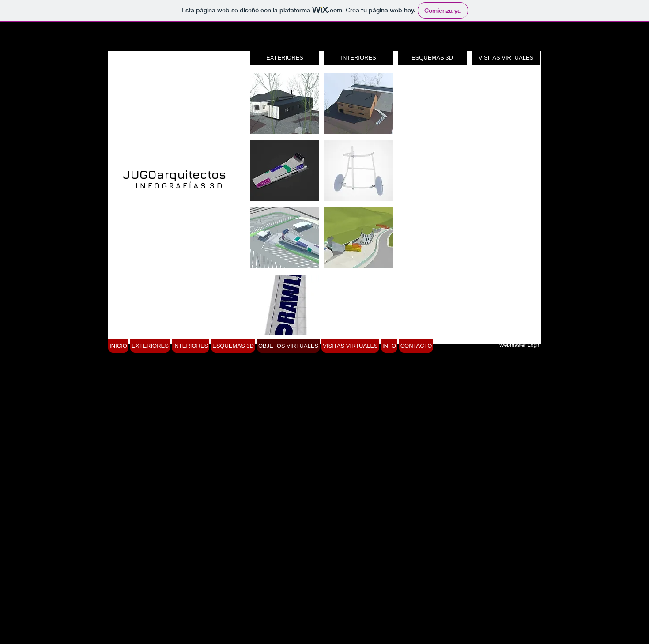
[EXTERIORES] (285, 58)
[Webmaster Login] (520, 345)
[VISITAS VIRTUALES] (506, 58)
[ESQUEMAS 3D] (432, 58)
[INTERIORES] (358, 58)
